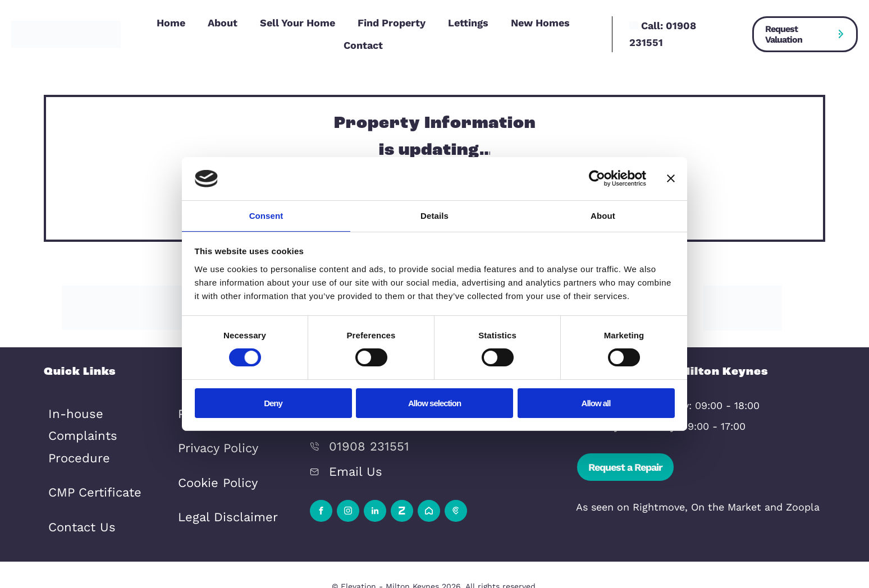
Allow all (596, 404)
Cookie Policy (211, 461)
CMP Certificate (86, 451)
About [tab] (603, 215)
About (223, 23)
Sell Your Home (298, 23)
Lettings (468, 23)
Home (171, 23)
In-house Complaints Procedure (100, 414)
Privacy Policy (211, 433)
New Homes (540, 23)
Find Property (392, 23)
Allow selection (434, 404)
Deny (273, 404)
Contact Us (76, 479)
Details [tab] (434, 215)
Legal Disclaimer (218, 490)
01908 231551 (361, 439)
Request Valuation (784, 34)
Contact (363, 45)
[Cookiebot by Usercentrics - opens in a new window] (597, 178)
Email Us (350, 460)
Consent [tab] (266, 215)
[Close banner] (671, 178)
